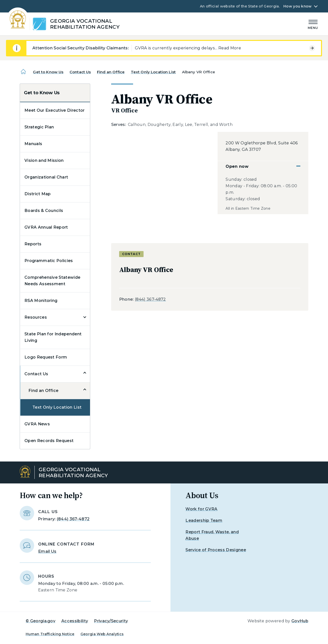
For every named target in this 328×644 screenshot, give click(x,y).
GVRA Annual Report (46, 227)
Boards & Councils (44, 211)
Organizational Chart (46, 177)
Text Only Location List (153, 72)
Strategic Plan (39, 127)
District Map (38, 194)
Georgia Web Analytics (102, 634)
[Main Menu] (313, 24)
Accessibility (75, 621)
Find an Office (111, 72)
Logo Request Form (46, 357)
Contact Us (80, 72)
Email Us (47, 551)
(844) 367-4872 (150, 299)
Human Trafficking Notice (50, 634)
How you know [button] (297, 6)
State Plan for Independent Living (53, 337)
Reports (33, 244)
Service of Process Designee (216, 550)
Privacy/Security (111, 621)
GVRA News (37, 424)
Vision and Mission (44, 160)
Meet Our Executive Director (55, 110)
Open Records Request (49, 441)
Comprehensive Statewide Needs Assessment (52, 281)
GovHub (300, 621)
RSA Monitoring (41, 301)
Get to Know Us (48, 72)
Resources (36, 317)
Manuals (33, 144)
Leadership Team (204, 520)
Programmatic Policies (49, 261)
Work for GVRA (201, 509)
